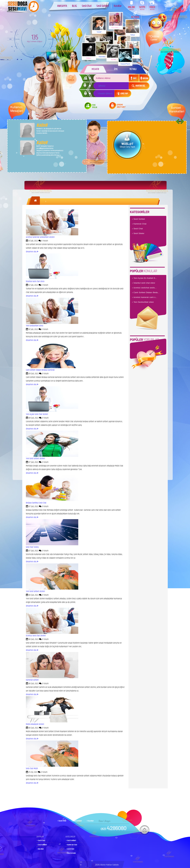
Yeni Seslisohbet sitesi (35, 326)
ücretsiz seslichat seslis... (145, 288)
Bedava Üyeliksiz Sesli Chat (36, 503)
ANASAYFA (62, 6)
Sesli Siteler (139, 233)
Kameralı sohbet (32, 680)
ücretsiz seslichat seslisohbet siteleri (40, 237)
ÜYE (116, 69)
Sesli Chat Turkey (32, 547)
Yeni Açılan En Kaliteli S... (145, 278)
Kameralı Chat (140, 224)
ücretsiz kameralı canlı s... (145, 297)
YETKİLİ (133, 69)
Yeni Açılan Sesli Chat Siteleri (37, 414)
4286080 (113, 828)
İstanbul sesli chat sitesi (35, 281)
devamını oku (32, 252)
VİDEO (152, 8)
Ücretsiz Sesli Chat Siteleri (36, 636)
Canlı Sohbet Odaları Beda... (147, 292)
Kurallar (118, 6)
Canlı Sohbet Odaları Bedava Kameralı (40, 370)
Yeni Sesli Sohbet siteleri (35, 459)
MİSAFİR (95, 69)
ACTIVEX (135, 18)
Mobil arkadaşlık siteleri (35, 724)
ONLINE (131, 8)
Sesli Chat (87, 6)
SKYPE (142, 8)
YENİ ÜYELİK (95, 106)
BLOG (74, 6)
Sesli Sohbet (103, 6)
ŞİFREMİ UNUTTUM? (121, 106)
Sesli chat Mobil (32, 768)
